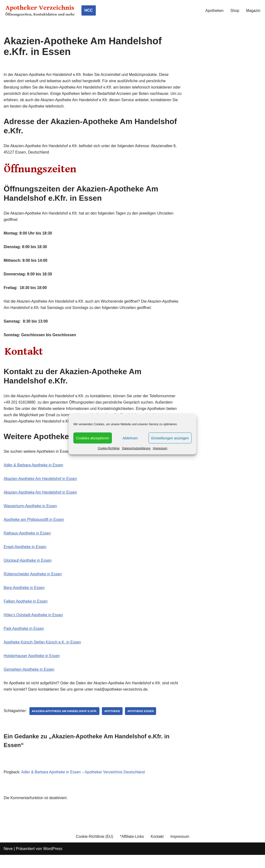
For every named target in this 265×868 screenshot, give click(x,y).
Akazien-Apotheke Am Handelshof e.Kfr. (66, 723)
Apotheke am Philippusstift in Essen (35, 528)
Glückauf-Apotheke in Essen (28, 570)
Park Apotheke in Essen (24, 639)
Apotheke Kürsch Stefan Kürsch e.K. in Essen (43, 653)
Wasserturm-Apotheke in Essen (31, 514)
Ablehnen (130, 438)
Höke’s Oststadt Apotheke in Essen (34, 626)
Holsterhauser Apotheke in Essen (32, 667)
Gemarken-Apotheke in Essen (30, 681)
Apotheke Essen (143, 723)
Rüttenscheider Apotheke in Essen (33, 584)
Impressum (160, 448)
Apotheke (115, 723)
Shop (234, 11)
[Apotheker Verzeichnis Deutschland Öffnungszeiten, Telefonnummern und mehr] (40, 10)
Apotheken (214, 11)
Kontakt (158, 850)
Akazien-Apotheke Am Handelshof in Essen (41, 486)
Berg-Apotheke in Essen (25, 598)
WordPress (53, 862)
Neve (8, 862)
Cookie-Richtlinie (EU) (94, 850)
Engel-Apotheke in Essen (26, 556)
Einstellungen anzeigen (170, 438)
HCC (89, 10)
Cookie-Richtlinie (109, 448)
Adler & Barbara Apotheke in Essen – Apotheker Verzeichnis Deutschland (85, 785)
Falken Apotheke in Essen (26, 612)
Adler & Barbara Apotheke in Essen (34, 473)
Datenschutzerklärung (136, 448)
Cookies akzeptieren (93, 438)
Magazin (253, 11)
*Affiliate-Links (132, 850)
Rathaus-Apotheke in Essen (28, 542)
